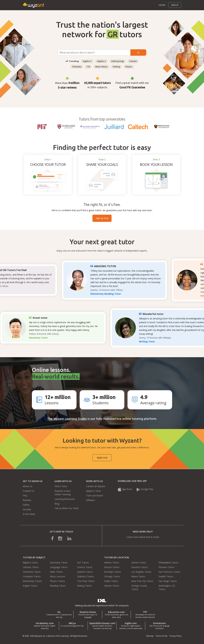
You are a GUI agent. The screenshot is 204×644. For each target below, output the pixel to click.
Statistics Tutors (86, 576)
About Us (28, 486)
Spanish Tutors (85, 572)
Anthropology (118, 61)
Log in (162, 5)
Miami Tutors (138, 576)
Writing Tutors (84, 586)
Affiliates (91, 500)
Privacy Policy (175, 636)
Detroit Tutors (139, 563)
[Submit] (138, 53)
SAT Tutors (83, 563)
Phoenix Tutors (166, 567)
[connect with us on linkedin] (67, 538)
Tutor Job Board (94, 495)
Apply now (102, 458)
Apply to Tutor (93, 491)
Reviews (27, 500)
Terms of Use (161, 636)
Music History (101, 67)
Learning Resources (65, 499)
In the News (29, 514)
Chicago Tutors (112, 576)
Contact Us (29, 491)
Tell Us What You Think (66, 508)
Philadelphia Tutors (168, 563)
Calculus (133, 61)
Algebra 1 (87, 61)
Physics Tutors (57, 581)
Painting (116, 67)
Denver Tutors (112, 586)
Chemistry (77, 67)
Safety (26, 505)
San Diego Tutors (168, 581)
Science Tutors (85, 567)
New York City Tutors (142, 581)
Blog (57, 504)
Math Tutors (56, 572)
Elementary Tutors (32, 581)
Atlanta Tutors (112, 563)
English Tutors (30, 586)
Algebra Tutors (30, 563)
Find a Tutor (61, 486)
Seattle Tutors (166, 576)
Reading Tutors (58, 586)
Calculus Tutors (31, 567)
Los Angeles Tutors (141, 572)
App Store (125, 489)
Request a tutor (63, 491)
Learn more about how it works (143, 537)
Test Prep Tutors (86, 581)
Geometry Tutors (59, 563)
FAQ (25, 495)
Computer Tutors (32, 576)
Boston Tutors (112, 567)
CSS (88, 67)
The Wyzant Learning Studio (67, 419)
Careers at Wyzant (96, 486)
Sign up (175, 5)
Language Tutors (59, 567)
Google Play (145, 489)
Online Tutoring (62, 494)
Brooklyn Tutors (113, 572)
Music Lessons (58, 576)
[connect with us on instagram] (60, 538)
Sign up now (102, 218)
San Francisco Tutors (169, 572)
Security (27, 509)
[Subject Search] (94, 53)
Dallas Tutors (111, 581)
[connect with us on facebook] (55, 538)
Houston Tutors (140, 567)
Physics (129, 67)
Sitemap (150, 636)
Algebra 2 (101, 61)
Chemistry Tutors (32, 572)
